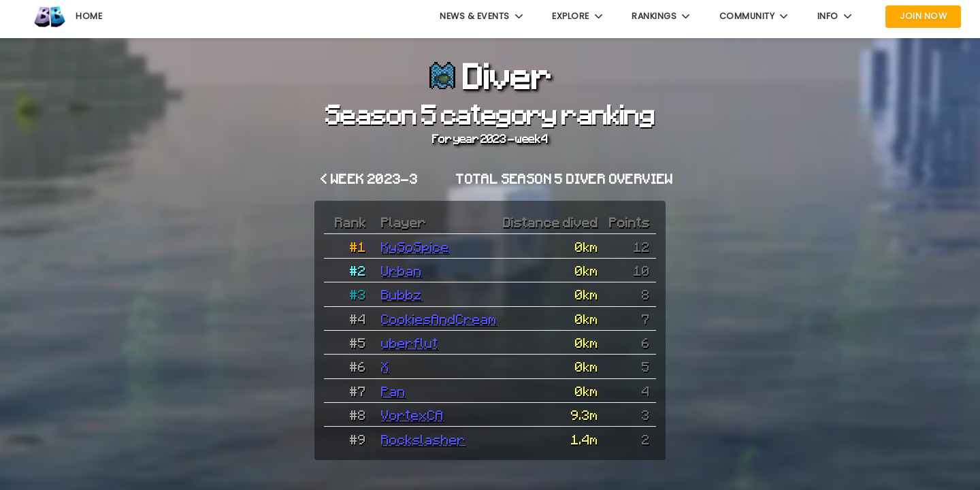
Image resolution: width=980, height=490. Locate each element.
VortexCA (412, 414)
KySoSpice (415, 246)
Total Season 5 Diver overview (565, 178)
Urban (402, 270)
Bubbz (402, 294)
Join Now (923, 16)
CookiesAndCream (439, 318)
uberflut (410, 342)
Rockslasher (423, 439)
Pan (393, 391)
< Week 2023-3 (369, 178)
